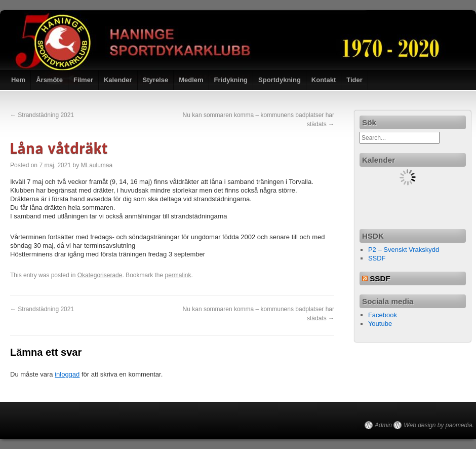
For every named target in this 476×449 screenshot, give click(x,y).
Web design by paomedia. (439, 425)
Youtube (380, 324)
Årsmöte (49, 80)
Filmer (83, 80)
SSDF (377, 258)
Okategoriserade (100, 275)
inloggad (67, 374)
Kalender (118, 80)
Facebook (383, 315)
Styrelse (156, 80)
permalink (178, 275)
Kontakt (324, 80)
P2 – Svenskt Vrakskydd (404, 250)
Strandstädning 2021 (42, 115)
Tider (354, 80)
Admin (383, 425)
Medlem (191, 80)
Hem (18, 80)
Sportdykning (280, 80)
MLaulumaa (96, 165)
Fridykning (231, 80)
